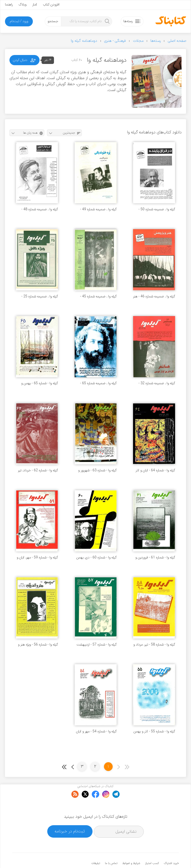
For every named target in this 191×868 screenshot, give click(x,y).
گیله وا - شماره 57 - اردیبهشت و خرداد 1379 (97, 645)
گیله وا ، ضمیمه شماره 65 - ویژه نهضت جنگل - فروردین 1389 (98, 383)
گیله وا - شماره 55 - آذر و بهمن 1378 (154, 732)
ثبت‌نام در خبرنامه (70, 816)
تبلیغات (96, 848)
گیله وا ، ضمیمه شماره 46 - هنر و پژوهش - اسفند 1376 (154, 297)
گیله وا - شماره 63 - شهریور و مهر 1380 (97, 470)
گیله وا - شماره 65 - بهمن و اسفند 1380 (40, 383)
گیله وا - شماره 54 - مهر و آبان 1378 (96, 732)
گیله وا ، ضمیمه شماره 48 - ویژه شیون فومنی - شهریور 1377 (40, 209)
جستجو (53, 21)
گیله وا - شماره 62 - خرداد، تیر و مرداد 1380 (38, 470)
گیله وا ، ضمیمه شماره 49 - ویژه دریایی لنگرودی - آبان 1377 (98, 209)
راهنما (9, 5)
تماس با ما (111, 848)
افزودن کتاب (51, 5)
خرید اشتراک (171, 848)
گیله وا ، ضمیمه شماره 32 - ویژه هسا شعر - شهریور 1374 (155, 383)
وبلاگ (23, 5)
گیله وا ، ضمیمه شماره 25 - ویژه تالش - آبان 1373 (40, 297)
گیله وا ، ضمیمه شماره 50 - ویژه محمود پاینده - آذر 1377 (155, 209)
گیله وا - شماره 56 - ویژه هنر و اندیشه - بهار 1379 (38, 645)
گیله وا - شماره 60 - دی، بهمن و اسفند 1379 (96, 558)
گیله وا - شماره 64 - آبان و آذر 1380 (155, 470)
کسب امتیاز (152, 848)
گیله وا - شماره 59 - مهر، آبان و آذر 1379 (37, 558)
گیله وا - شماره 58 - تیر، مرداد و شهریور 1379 (154, 645)
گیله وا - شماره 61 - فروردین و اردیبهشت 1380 (155, 558)
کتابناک (153, 856)
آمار (35, 5)
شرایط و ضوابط (131, 848)
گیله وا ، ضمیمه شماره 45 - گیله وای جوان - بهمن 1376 (98, 297)
